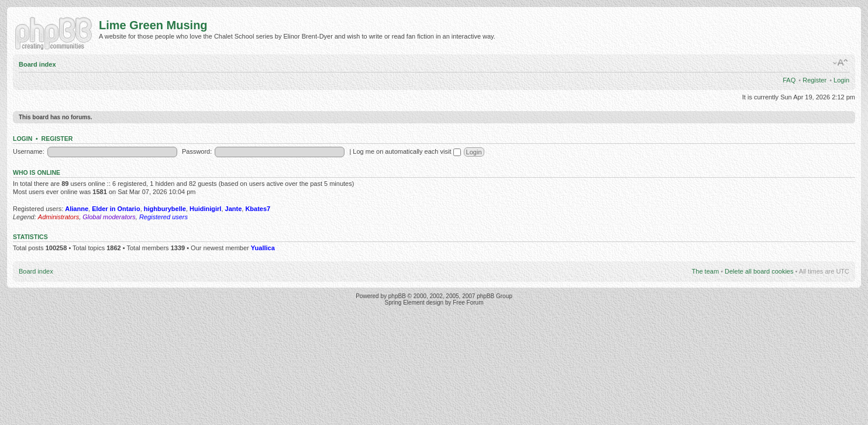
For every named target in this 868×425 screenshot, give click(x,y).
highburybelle (165, 209)
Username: (29, 151)
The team (705, 271)
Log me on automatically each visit (407, 151)
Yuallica (263, 248)
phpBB (397, 296)
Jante (234, 209)
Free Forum (468, 303)
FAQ (789, 80)
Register (814, 80)
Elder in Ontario (116, 209)
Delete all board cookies (759, 271)
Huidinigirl (205, 209)
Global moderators (109, 217)
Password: (197, 151)
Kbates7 (258, 209)
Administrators (58, 217)
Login (841, 80)
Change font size (841, 63)
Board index (37, 64)
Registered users (163, 217)
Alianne (77, 209)
